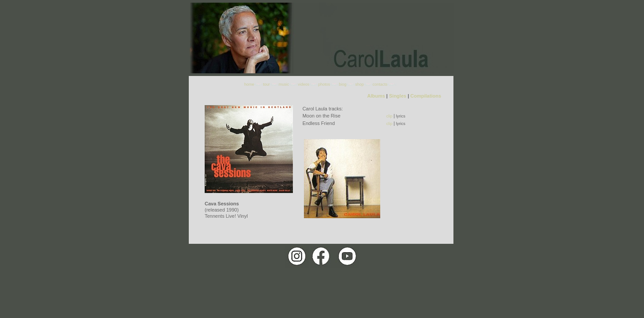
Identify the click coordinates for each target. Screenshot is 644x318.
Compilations (426, 96)
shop (359, 84)
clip (389, 116)
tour (266, 84)
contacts (380, 84)
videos (303, 84)
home (249, 84)
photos (324, 84)
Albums (376, 96)
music (284, 84)
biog (343, 84)
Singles (398, 96)
